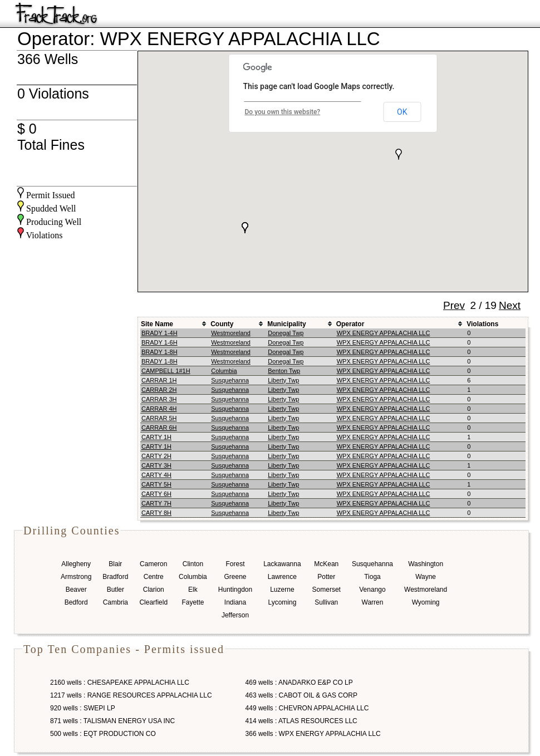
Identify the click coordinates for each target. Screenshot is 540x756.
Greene (235, 577)
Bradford (115, 577)
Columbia (224, 371)
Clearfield (153, 602)
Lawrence (282, 577)
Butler (116, 590)
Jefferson (235, 615)
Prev (454, 305)
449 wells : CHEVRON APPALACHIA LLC (307, 708)
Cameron (153, 564)
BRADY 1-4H (159, 333)
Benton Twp (284, 371)
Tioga (372, 577)
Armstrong (76, 577)
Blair (115, 564)
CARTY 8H (156, 513)
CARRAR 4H (159, 409)
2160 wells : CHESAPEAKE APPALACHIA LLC (120, 683)
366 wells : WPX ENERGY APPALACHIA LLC (313, 734)
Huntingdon (235, 590)
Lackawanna (282, 564)
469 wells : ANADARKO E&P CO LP (299, 683)
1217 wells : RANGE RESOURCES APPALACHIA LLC (131, 695)
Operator (350, 324)
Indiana (235, 602)
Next (510, 305)
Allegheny (76, 564)
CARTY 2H (156, 456)
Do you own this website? (283, 112)
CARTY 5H (156, 484)
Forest (235, 564)
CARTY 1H (156, 437)
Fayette (193, 602)
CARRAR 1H (159, 380)
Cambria (116, 602)
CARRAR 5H (159, 418)
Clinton (193, 564)
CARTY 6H (156, 494)
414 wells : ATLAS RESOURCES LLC (301, 721)
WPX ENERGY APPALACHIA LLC (384, 333)
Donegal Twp (286, 333)
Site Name (157, 324)
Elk (193, 590)
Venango (372, 590)
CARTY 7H (156, 503)
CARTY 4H (156, 475)
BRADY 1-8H (159, 352)
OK (402, 112)
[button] (245, 228)
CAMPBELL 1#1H (166, 371)
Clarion (154, 590)
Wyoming (426, 602)
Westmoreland (231, 333)
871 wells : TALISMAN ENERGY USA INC (112, 721)
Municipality (286, 324)
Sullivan (326, 602)
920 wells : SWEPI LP (83, 708)
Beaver (76, 590)
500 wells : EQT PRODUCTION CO (103, 734)
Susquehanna (230, 380)
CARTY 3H (156, 465)
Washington (426, 564)
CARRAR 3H (159, 399)
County (222, 324)
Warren (373, 602)
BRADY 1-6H (159, 342)
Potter (326, 577)
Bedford (76, 602)
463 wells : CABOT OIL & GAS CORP (301, 695)
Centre (154, 577)
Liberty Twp (283, 380)
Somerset (327, 590)
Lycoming (282, 602)
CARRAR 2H (159, 390)
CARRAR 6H (159, 428)
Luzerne (282, 590)
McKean (326, 564)
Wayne (426, 577)
